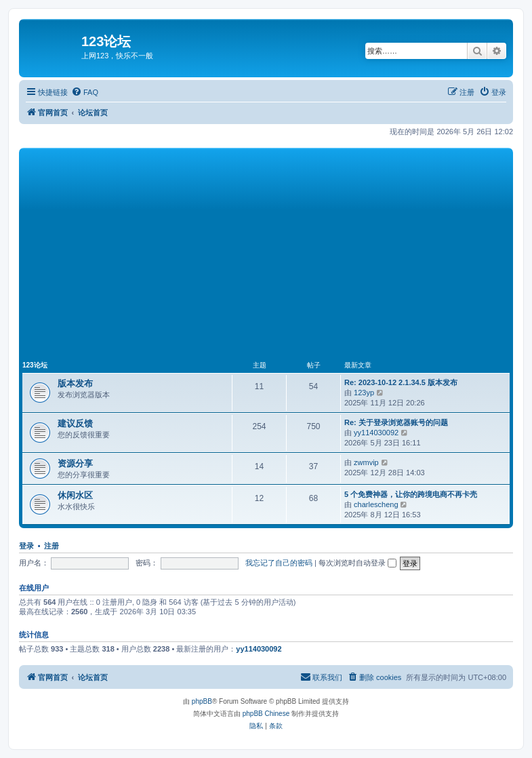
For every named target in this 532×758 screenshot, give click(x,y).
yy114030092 (376, 433)
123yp (364, 393)
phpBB (202, 701)
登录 (26, 546)
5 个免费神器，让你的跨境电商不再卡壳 (411, 494)
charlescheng (376, 504)
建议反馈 (75, 423)
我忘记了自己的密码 (279, 563)
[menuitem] (85, 92)
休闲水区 (75, 495)
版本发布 (75, 383)
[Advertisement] (277, 253)
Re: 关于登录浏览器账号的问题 (396, 422)
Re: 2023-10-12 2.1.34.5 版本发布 (401, 382)
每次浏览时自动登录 (357, 563)
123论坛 (35, 365)
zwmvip (366, 462)
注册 (52, 546)
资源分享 (75, 463)
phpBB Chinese (266, 714)
